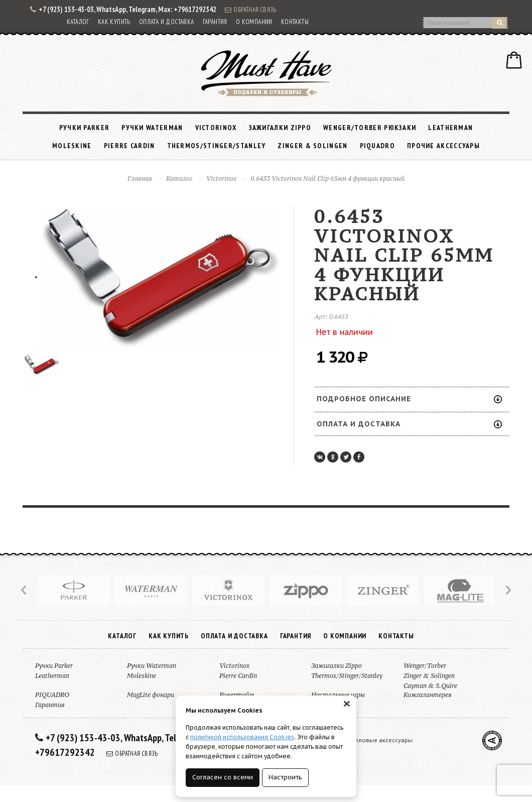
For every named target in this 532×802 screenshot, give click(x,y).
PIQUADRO (377, 146)
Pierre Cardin (129, 146)
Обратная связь (250, 10)
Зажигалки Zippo (280, 128)
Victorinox (216, 128)
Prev (25, 590)
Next (507, 590)
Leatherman (450, 128)
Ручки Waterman (152, 128)
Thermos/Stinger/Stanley (217, 146)
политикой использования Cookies (242, 737)
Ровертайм (237, 695)
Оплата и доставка (167, 22)
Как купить (114, 22)
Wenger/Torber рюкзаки (370, 128)
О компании (254, 22)
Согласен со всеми (223, 777)
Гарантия (215, 22)
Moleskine (72, 146)
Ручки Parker (85, 128)
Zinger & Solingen (312, 146)
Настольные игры (338, 695)
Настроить (285, 777)
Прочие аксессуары (443, 146)
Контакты (295, 22)
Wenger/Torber (425, 666)
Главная (140, 179)
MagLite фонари (151, 695)
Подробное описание (409, 399)
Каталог (78, 22)
